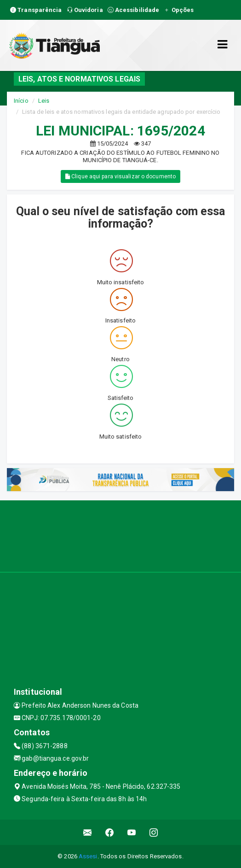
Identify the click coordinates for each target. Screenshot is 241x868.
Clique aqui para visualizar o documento (120, 176)
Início (21, 101)
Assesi (88, 856)
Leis (44, 101)
